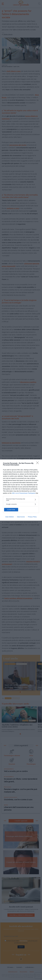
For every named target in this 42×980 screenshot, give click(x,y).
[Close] (38, 463)
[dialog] (21, 490)
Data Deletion (10, 517)
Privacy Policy (32, 517)
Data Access (21, 517)
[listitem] (21, 500)
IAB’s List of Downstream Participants (24, 493)
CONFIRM (11, 510)
